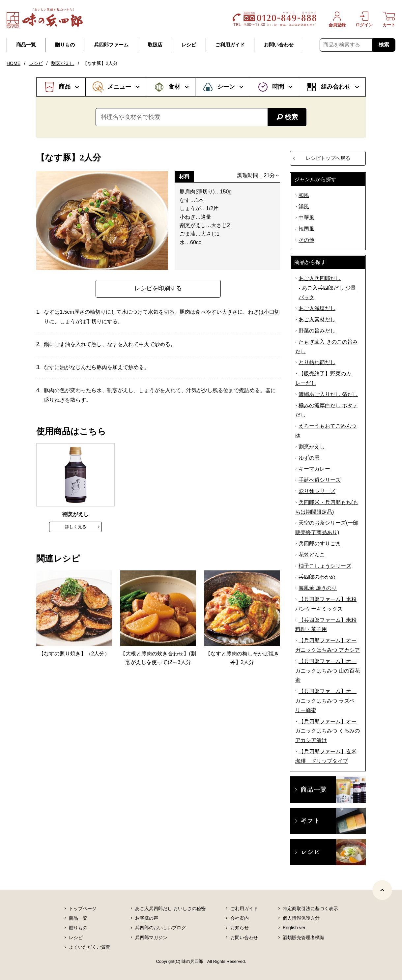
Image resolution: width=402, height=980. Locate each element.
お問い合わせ (279, 45)
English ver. (295, 928)
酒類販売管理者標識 (303, 937)
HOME (14, 63)
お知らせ (240, 928)
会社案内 (240, 918)
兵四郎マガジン (151, 937)
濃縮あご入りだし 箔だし (328, 394)
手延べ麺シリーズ (320, 480)
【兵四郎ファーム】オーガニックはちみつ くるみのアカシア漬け (328, 731)
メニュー (119, 87)
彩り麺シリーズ (317, 491)
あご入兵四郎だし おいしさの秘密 (170, 908)
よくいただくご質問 (90, 947)
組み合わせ (336, 87)
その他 (306, 240)
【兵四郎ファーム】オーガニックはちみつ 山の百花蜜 (328, 671)
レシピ (189, 45)
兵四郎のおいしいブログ (160, 928)
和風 (304, 195)
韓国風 (306, 229)
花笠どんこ (312, 555)
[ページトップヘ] (382, 890)
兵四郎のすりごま (320, 544)
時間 (278, 87)
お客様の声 (147, 918)
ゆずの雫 (309, 458)
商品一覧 (26, 45)
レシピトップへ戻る (328, 158)
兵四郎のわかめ (317, 577)
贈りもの (65, 45)
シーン (226, 87)
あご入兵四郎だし (320, 278)
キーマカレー (314, 469)
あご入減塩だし (317, 308)
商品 (65, 87)
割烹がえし (63, 63)
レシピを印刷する (158, 288)
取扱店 (155, 45)
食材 (174, 87)
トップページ (83, 908)
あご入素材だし (317, 319)
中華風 (306, 218)
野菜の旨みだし (317, 331)
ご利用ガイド (230, 45)
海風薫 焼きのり (318, 588)
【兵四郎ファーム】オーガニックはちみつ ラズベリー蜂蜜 (326, 701)
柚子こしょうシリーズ (325, 566)
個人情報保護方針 (301, 918)
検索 (384, 45)
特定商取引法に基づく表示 (310, 908)
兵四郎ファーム (111, 45)
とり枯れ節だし (317, 362)
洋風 (304, 206)
